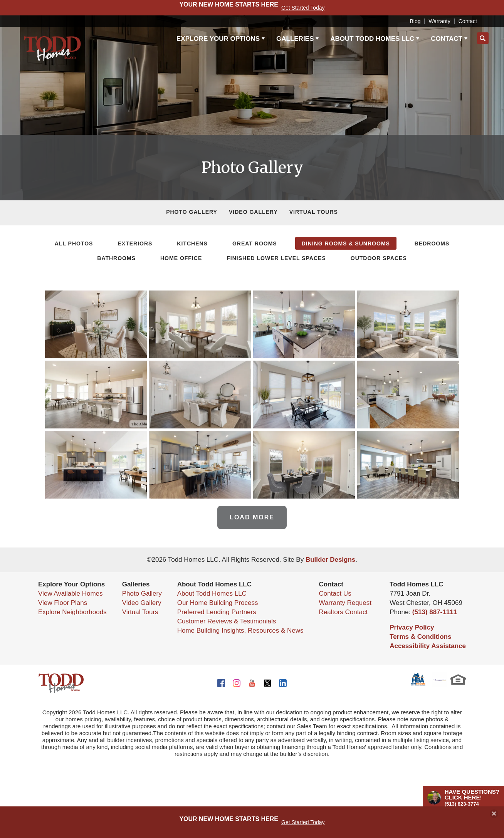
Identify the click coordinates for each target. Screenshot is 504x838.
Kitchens (192, 244)
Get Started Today (303, 822)
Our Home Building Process (218, 603)
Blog (415, 21)
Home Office (181, 258)
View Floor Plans (63, 603)
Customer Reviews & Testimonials (227, 621)
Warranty (439, 21)
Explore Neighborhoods (72, 612)
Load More (252, 517)
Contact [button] (447, 39)
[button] (483, 39)
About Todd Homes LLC (212, 594)
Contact (468, 21)
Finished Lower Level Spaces (276, 258)
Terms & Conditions (420, 637)
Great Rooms (255, 244)
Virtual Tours (314, 212)
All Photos (74, 244)
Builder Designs (330, 560)
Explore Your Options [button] (218, 39)
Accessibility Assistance (428, 646)
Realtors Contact (344, 612)
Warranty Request (345, 603)
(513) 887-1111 (435, 612)
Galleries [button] (295, 39)
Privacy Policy (412, 627)
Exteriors (135, 244)
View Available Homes (71, 594)
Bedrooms (432, 244)
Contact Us (335, 594)
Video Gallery (253, 212)
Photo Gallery (192, 212)
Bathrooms (116, 258)
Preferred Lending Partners (217, 612)
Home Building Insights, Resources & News (240, 631)
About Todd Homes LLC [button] (372, 39)
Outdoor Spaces (379, 258)
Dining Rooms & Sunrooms (346, 244)
